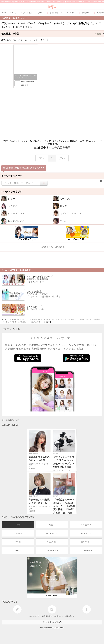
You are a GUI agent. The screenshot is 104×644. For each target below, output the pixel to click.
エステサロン (86, 542)
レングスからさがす (12, 191)
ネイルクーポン (52, 550)
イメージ (23, 40)
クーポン (18, 550)
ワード (45, 40)
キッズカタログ (52, 533)
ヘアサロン (18, 542)
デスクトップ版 (52, 622)
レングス (12, 40)
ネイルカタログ (86, 533)
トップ (18, 525)
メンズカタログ (18, 533)
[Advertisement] (52, 115)
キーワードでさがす (12, 176)
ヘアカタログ (86, 525)
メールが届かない (57, 616)
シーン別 (34, 40)
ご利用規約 (45, 616)
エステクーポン (86, 550)
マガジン (52, 525)
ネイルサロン (52, 542)
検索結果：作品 (53, 34)
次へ (62, 158)
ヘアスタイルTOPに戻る (52, 247)
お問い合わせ (70, 616)
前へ (42, 158)
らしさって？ (34, 616)
